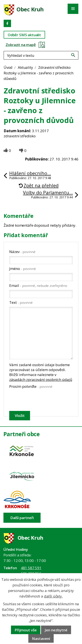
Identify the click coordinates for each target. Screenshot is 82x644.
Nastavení (41, 639)
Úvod (8, 67)
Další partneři (22, 518)
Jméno (23, 269)
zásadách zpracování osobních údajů (41, 380)
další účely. (53, 596)
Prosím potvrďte (31, 386)
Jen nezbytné (56, 630)
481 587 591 (31, 568)
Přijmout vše (26, 630)
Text (21, 302)
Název (22, 252)
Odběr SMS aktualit (24, 35)
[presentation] (41, 400)
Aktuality (25, 67)
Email (38, 285)
